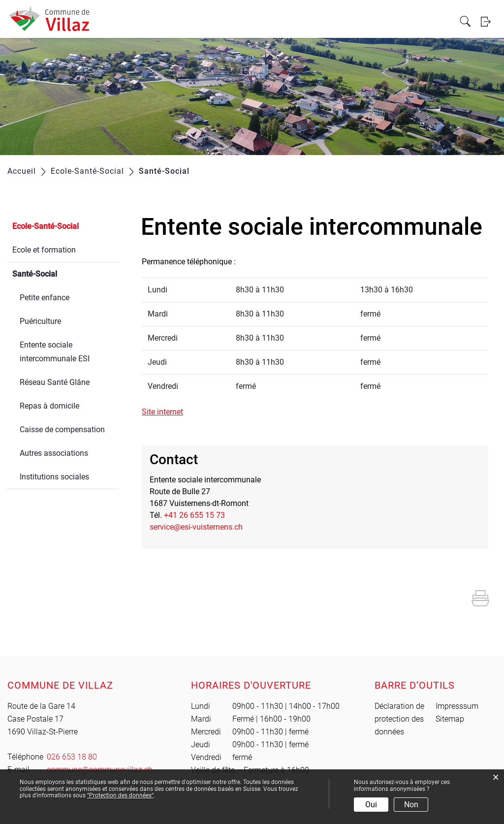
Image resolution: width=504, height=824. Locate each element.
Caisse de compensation (62, 429)
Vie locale (120, 21)
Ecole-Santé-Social (46, 226)
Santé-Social (58, 273)
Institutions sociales (54, 477)
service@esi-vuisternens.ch (196, 527)
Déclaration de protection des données (399, 719)
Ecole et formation (44, 250)
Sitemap (450, 719)
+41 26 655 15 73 (194, 515)
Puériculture (40, 321)
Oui (371, 805)
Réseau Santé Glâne (55, 382)
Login (489, 41)
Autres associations (54, 453)
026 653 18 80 (72, 757)
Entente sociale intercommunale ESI (55, 352)
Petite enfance (45, 298)
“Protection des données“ (120, 795)
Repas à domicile (49, 406)
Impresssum (457, 706)
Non (411, 805)
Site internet (167, 412)
